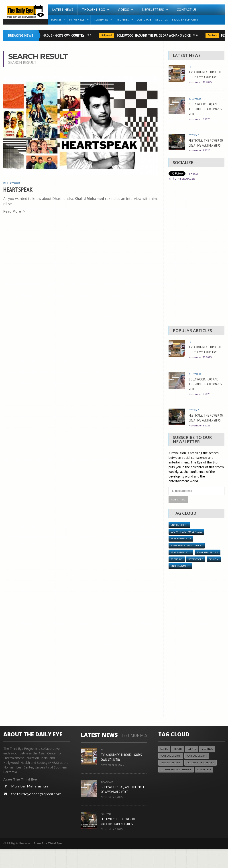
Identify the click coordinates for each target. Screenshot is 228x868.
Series (165, 768)
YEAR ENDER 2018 (171, 783)
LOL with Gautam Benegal (188, 549)
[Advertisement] (196, 263)
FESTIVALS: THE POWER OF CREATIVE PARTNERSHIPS (206, 149)
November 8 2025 (200, 159)
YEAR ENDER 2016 (171, 775)
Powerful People (209, 570)
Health (179, 768)
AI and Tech (209, 790)
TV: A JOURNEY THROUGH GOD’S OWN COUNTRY (53, 35)
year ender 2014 (181, 570)
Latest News (63, 9)
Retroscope (197, 578)
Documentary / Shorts (202, 783)
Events (194, 768)
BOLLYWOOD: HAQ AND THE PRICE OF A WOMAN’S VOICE (154, 35)
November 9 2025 (200, 123)
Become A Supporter (185, 20)
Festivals (213, 35)
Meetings (211, 768)
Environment (180, 541)
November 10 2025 (201, 87)
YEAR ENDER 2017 (181, 556)
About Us (162, 20)
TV (190, 66)
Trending (177, 578)
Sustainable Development (188, 563)
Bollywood (107, 35)
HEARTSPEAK (19, 189)
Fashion (216, 578)
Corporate (144, 20)
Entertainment (181, 585)
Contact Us (187, 9)
